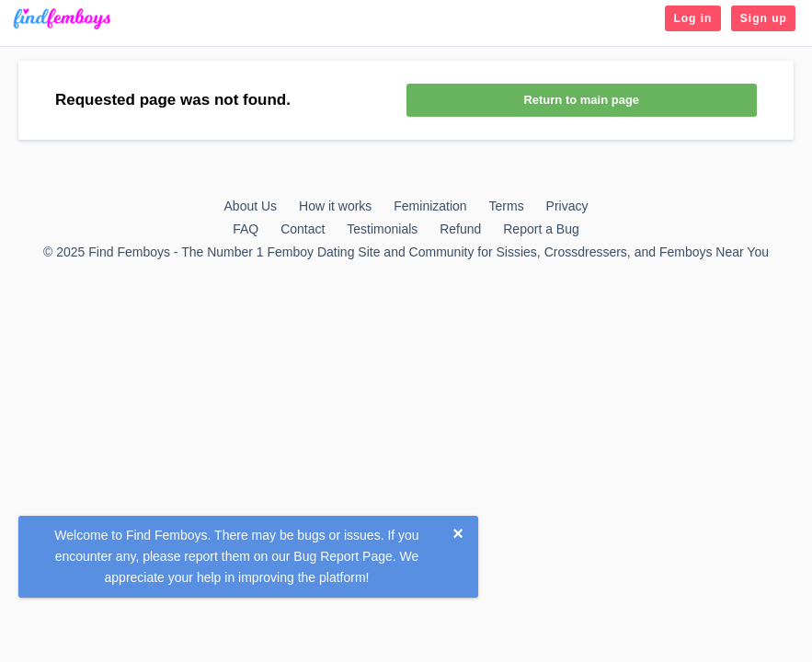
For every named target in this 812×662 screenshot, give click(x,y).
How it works (335, 206)
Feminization (430, 206)
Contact (303, 229)
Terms (507, 206)
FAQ (246, 229)
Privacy (567, 206)
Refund (460, 229)
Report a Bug (541, 229)
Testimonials (382, 229)
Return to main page (581, 100)
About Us (251, 206)
